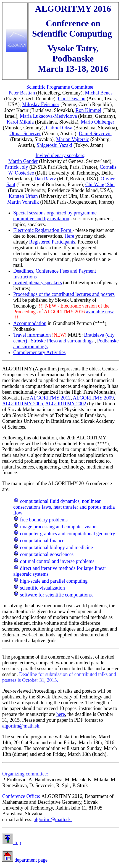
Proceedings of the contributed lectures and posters (64, 294)
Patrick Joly (16, 167)
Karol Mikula (20, 122)
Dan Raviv (45, 179)
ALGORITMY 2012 (50, 398)
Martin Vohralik (23, 202)
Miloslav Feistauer (41, 104)
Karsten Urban (23, 196)
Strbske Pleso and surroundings (63, 341)
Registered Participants (52, 242)
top (17, 843)
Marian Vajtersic (73, 139)
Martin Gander (23, 161)
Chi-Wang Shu (100, 185)
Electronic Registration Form (43, 230)
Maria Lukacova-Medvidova (48, 116)
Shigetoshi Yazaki (54, 145)
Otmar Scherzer (25, 134)
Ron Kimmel (88, 110)
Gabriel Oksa (59, 128)
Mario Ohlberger (97, 122)
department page (30, 860)
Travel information (41, 335)
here (61, 714)
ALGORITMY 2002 (66, 404)
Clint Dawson (72, 99)
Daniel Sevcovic (95, 134)
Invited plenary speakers (60, 155)
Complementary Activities (39, 352)
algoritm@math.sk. (21, 726)
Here (70, 236)
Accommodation (30, 323)
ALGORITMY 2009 (93, 398)
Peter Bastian (22, 93)
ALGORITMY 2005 (23, 404)
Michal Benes (99, 93)
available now (100, 312)
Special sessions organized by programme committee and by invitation (55, 216)
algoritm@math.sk (53, 820)
